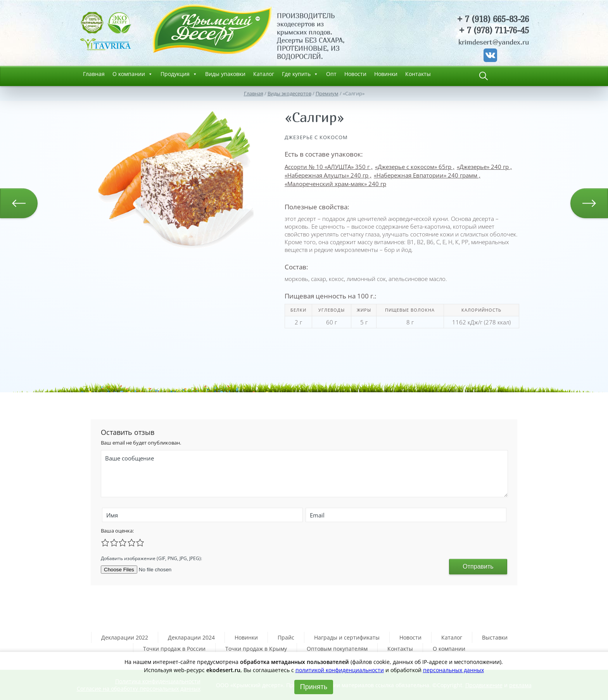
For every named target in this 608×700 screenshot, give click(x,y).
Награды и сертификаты (347, 637)
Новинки (386, 74)
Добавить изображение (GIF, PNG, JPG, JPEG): (151, 558)
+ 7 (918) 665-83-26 (493, 19)
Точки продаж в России (174, 649)
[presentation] (293, 557)
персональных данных (453, 670)
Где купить (300, 74)
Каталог (264, 74)
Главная (94, 74)
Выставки (495, 637)
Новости (355, 74)
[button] (247, 112)
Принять (314, 687)
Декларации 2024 (191, 637)
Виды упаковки (225, 74)
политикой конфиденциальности (340, 670)
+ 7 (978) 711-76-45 (494, 30)
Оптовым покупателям (337, 649)
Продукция (179, 74)
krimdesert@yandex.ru (494, 42)
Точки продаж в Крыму (256, 649)
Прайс (286, 637)
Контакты (418, 74)
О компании (133, 74)
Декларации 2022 (125, 637)
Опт (331, 74)
